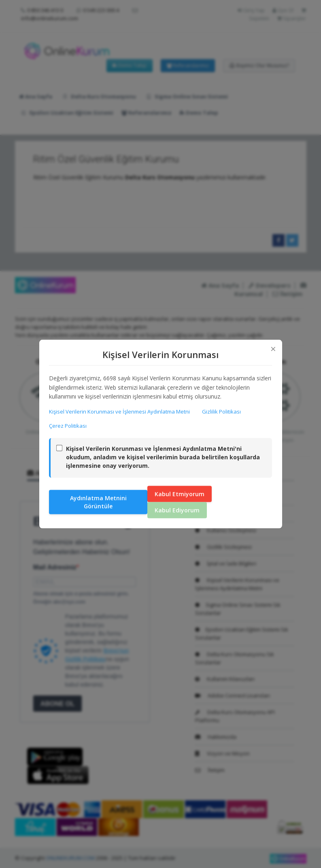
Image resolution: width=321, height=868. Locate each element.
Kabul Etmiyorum (180, 494)
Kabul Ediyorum (177, 510)
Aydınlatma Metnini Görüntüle (98, 502)
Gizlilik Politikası (222, 411)
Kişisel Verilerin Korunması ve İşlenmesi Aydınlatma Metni (120, 411)
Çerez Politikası (68, 426)
